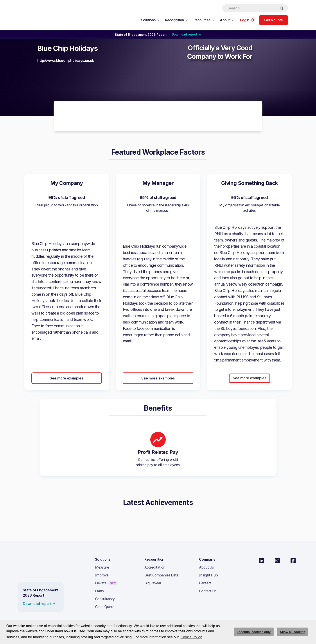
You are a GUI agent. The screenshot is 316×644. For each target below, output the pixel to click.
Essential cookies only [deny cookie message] (254, 632)
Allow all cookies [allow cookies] (293, 632)
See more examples (66, 378)
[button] (150, 20)
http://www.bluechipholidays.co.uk (66, 61)
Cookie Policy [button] (191, 637)
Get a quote (274, 20)
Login (245, 20)
